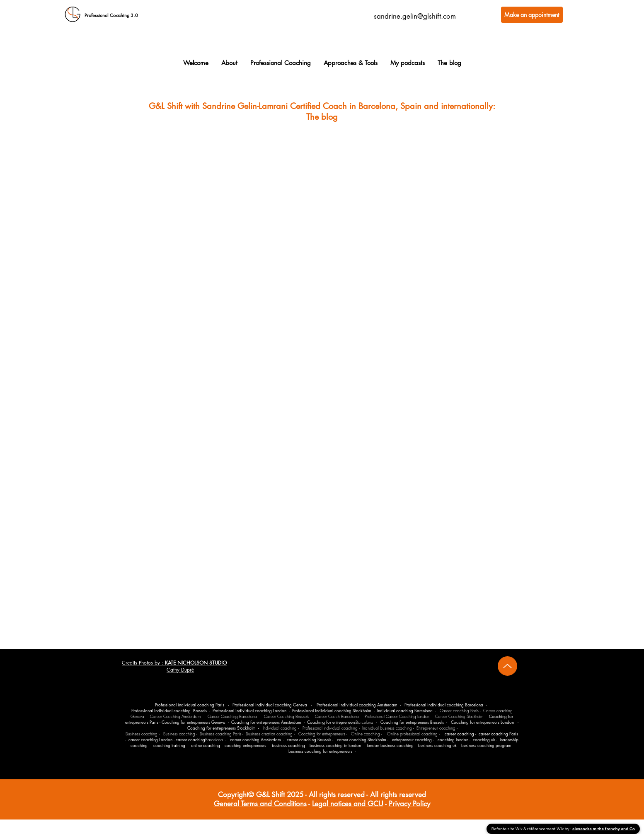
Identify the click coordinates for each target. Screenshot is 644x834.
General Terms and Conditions (260, 804)
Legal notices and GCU (348, 804)
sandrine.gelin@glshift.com (415, 16)
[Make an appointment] (532, 15)
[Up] (507, 666)
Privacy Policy (409, 804)
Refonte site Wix (508, 829)
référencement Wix (546, 829)
